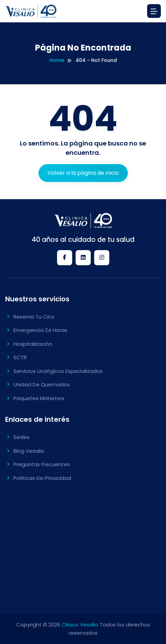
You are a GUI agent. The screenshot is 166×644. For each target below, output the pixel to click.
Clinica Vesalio (80, 625)
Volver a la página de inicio (83, 173)
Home (57, 60)
